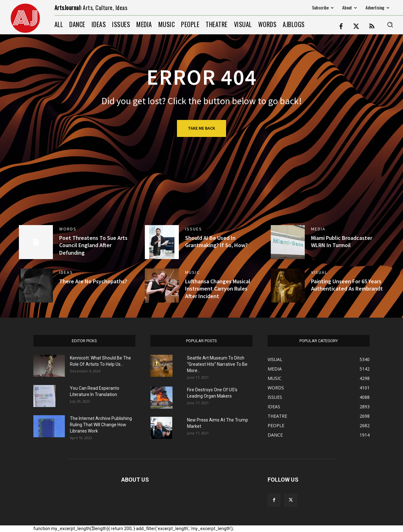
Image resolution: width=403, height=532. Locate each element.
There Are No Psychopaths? (93, 281)
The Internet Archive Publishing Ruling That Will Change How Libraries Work (101, 425)
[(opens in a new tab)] (162, 242)
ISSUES (194, 229)
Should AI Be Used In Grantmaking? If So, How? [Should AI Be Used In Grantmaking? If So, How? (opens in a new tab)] (216, 241)
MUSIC (193, 272)
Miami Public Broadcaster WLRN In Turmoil (342, 241)
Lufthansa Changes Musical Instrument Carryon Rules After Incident (218, 289)
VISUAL (319, 272)
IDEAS (66, 272)
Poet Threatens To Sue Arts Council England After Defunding (93, 245)
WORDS (68, 229)
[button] (390, 25)
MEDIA (318, 229)
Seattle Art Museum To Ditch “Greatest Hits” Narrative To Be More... (217, 364)
